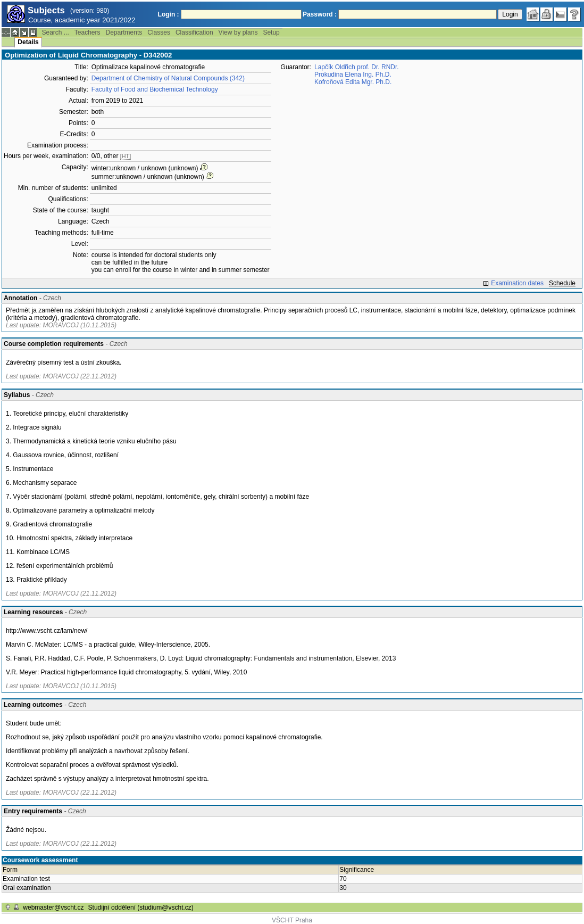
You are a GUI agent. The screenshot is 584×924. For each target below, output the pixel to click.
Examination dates (517, 283)
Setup (271, 32)
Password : (320, 14)
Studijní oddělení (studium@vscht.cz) (141, 907)
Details (28, 42)
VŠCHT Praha (292, 920)
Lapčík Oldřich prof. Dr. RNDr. (357, 67)
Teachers (87, 32)
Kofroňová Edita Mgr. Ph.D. (353, 82)
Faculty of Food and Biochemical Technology (155, 89)
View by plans (238, 32)
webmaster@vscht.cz (53, 907)
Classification (194, 32)
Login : (169, 14)
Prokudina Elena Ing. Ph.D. (353, 75)
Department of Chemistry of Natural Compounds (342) (168, 78)
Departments (124, 32)
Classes (159, 32)
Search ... (55, 32)
